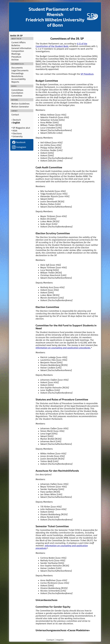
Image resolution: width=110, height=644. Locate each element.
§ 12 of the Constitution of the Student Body (61, 45)
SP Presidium (87, 74)
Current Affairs (19, 43)
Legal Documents (20, 71)
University (18, 136)
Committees (17, 90)
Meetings (16, 54)
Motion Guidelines (20, 104)
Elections (17, 134)
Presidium (16, 57)
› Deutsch (16, 120)
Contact (15, 115)
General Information (21, 48)
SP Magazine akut (21, 128)
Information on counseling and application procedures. (63, 348)
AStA (15, 131)
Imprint (60, 640)
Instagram (19, 147)
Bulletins (16, 45)
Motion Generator (20, 107)
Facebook (19, 142)
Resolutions (17, 76)
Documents (17, 68)
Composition (18, 51)
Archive (15, 60)
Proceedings (17, 73)
